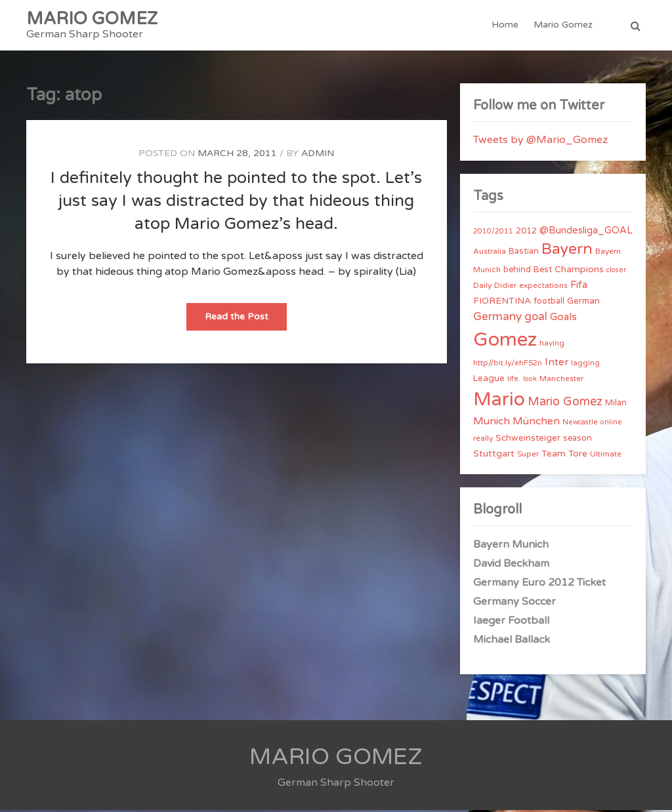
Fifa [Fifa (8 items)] (579, 287)
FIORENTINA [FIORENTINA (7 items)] (502, 303)
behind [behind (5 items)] (517, 272)
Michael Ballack (512, 641)
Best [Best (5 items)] (543, 272)
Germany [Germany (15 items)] (497, 318)
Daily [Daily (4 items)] (482, 287)
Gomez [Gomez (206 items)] (505, 341)
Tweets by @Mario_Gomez (540, 142)
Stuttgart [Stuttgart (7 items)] (494, 456)
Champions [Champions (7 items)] (579, 271)
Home (506, 26)
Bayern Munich (511, 546)
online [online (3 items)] (611, 424)
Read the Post (246, 322)
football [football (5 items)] (549, 303)
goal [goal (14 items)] (536, 318)
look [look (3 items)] (530, 381)
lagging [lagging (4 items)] (585, 365)
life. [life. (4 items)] (514, 380)
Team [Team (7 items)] (554, 456)
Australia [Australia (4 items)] (490, 253)
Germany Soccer (514, 603)
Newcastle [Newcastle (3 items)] (580, 424)
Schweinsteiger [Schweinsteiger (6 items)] (528, 440)
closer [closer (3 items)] (616, 272)
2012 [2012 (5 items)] (526, 233)
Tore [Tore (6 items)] (578, 456)
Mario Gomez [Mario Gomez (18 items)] (565, 403)
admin (318, 155)
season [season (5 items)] (577, 440)
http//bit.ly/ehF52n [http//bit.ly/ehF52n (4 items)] (508, 365)
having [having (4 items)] (552, 345)
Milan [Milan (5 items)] (616, 405)
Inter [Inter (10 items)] (556, 364)
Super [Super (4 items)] (528, 456)
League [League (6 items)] (489, 380)
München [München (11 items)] (536, 423)
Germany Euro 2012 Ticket (539, 584)
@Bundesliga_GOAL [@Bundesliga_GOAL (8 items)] (586, 233)
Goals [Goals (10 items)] (563, 319)
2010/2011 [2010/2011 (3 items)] (493, 233)
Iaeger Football (511, 622)
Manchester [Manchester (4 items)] (561, 380)
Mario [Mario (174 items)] (499, 401)
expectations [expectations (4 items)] (543, 287)
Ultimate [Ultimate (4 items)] (606, 456)
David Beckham (511, 565)
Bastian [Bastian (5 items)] (524, 253)
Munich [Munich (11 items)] (492, 423)
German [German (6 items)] (583, 303)
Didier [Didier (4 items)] (505, 287)
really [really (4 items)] (483, 440)
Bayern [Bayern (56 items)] (567, 251)
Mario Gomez (563, 26)
